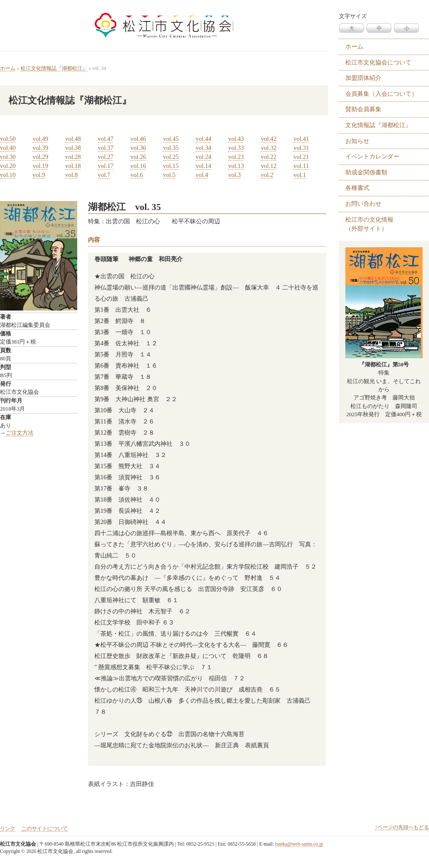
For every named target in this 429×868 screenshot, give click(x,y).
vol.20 (8, 166)
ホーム (8, 68)
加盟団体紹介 (363, 78)
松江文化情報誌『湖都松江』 (54, 68)
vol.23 (236, 157)
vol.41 (301, 139)
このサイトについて (45, 828)
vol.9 (39, 175)
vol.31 (301, 148)
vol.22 (269, 157)
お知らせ (357, 141)
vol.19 (40, 166)
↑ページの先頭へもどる (402, 827)
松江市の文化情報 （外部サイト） (369, 224)
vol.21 (301, 157)
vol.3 (234, 175)
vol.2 (267, 175)
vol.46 (138, 139)
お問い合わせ (363, 204)
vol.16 (138, 166)
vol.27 (106, 157)
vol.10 (8, 175)
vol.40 (8, 148)
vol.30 (8, 157)
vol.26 (138, 157)
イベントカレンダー (372, 156)
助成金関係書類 (366, 172)
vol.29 (40, 157)
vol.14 (203, 166)
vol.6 (137, 175)
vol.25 (171, 157)
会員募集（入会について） (381, 94)
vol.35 (171, 148)
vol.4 (202, 175)
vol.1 (300, 175)
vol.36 (138, 148)
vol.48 (73, 139)
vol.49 (40, 139)
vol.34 (203, 148)
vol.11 (301, 166)
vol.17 (106, 166)
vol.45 (171, 139)
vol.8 (71, 175)
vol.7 (104, 175)
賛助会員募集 (363, 109)
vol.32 (269, 148)
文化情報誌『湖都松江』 (378, 125)
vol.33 (236, 148)
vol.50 (8, 139)
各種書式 (357, 188)
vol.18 (73, 166)
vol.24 (203, 157)
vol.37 (106, 148)
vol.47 (106, 139)
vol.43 (236, 139)
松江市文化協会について (378, 62)
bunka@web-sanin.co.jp (299, 844)
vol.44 (203, 139)
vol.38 (73, 148)
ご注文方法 (20, 433)
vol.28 (73, 157)
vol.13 (236, 166)
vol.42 (269, 139)
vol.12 (269, 166)
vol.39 (40, 148)
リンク (8, 828)
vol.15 (171, 166)
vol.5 (169, 175)
